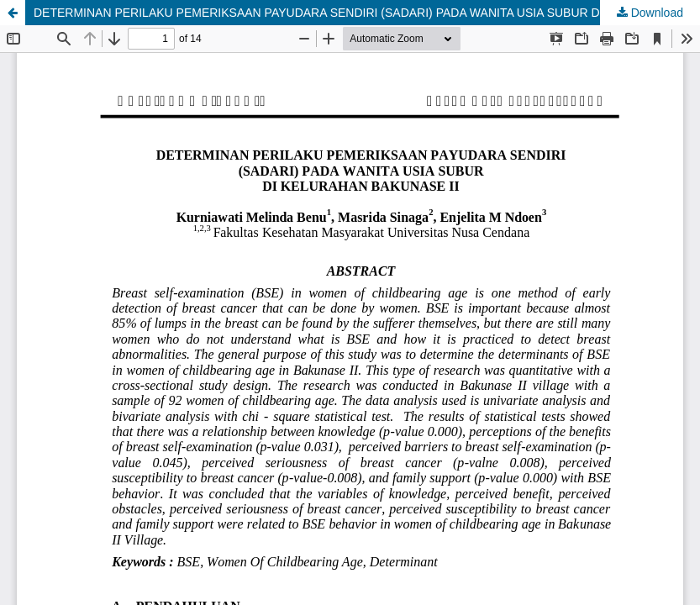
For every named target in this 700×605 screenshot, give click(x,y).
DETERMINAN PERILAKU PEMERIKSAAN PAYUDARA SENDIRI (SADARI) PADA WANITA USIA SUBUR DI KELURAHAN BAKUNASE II (367, 13)
